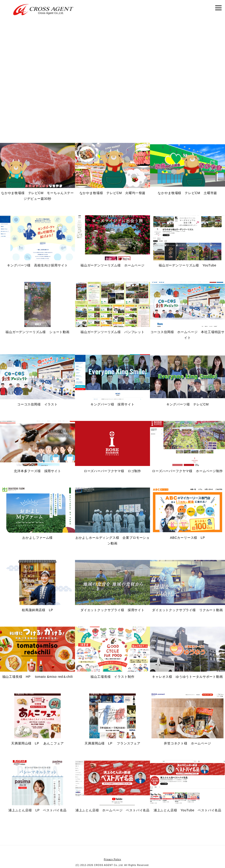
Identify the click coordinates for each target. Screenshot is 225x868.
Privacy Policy (112, 859)
